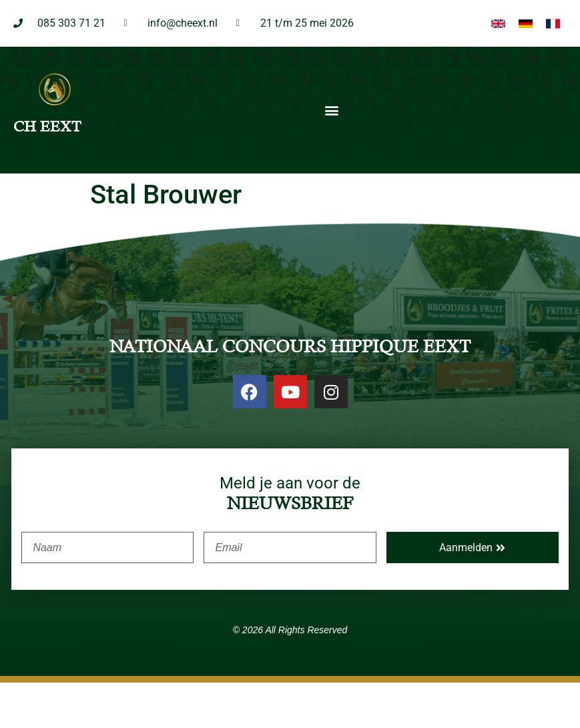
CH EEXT (47, 171)
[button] (331, 155)
